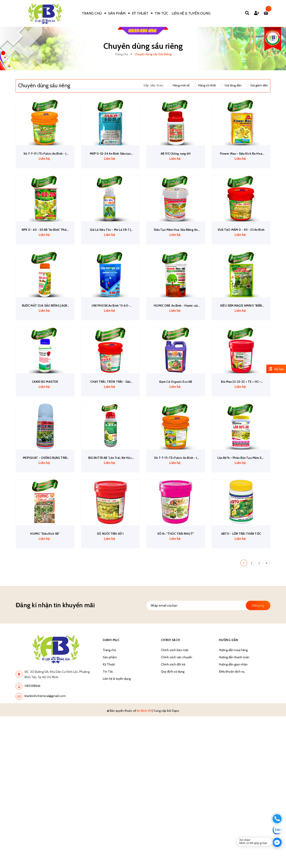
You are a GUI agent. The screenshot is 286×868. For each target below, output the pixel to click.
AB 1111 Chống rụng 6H (176, 165)
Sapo (176, 774)
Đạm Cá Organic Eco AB (176, 425)
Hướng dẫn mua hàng (233, 714)
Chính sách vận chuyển (177, 721)
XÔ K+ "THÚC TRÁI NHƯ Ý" (176, 599)
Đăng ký (258, 669)
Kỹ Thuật (109, 728)
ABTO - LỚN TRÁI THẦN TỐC (241, 599)
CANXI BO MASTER (45, 425)
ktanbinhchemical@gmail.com (45, 760)
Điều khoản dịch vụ (232, 735)
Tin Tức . (109, 735)
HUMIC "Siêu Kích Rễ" (45, 599)
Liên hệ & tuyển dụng (117, 742)
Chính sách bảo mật (175, 714)
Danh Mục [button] (111, 703)
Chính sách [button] (171, 703)
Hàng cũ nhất (205, 85)
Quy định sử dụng (173, 735)
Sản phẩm (110, 721)
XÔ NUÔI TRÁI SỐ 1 (110, 599)
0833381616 (33, 750)
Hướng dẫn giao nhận (233, 728)
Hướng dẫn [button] (229, 703)
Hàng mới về (179, 85)
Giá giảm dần (257, 85)
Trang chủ (109, 714)
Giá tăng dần (231, 85)
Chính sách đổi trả (173, 728)
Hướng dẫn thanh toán (234, 721)
